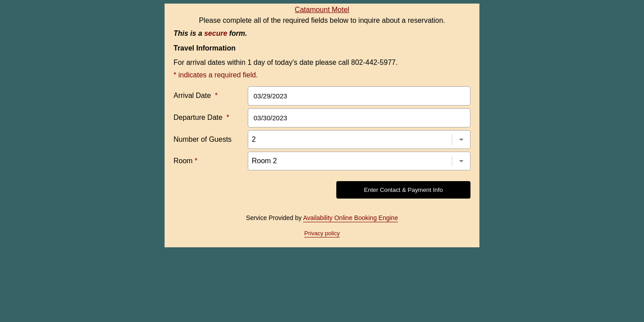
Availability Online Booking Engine (351, 218)
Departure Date (201, 117)
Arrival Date (196, 95)
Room (185, 161)
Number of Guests (203, 139)
